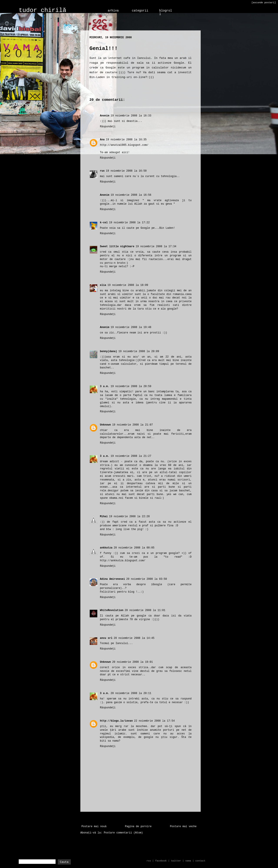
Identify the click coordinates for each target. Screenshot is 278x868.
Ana (102, 140)
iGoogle (157, 585)
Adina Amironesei (112, 579)
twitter (176, 861)
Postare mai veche (183, 827)
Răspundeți (108, 127)
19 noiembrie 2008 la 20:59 (131, 386)
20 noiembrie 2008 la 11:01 (145, 610)
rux (102, 171)
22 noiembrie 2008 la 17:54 (154, 721)
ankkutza (106, 548)
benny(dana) (108, 351)
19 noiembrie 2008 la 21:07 (132, 425)
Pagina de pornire (138, 827)
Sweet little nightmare (117, 247)
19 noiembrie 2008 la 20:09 (139, 351)
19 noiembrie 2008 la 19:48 (131, 327)
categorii (140, 11)
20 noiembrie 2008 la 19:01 (132, 662)
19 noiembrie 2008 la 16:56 (131, 195)
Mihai (104, 517)
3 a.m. (105, 386)
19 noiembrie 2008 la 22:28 (129, 517)
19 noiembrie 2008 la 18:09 (128, 285)
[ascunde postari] (264, 3)
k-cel (104, 223)
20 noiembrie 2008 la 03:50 (146, 579)
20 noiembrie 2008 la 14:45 (134, 638)
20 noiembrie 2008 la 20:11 (131, 693)
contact (200, 861)
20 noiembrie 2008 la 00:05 (134, 548)
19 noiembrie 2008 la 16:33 (131, 116)
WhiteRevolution (112, 610)
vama (188, 861)
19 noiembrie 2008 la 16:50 (126, 171)
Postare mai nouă (94, 827)
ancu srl (106, 638)
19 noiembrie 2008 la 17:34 (156, 247)
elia (103, 285)
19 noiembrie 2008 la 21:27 (131, 456)
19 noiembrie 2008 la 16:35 (126, 140)
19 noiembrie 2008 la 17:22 (129, 223)
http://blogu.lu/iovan (116, 721)
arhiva (113, 11)
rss (149, 861)
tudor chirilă (43, 10)
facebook (161, 861)
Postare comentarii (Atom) (123, 833)
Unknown (105, 425)
